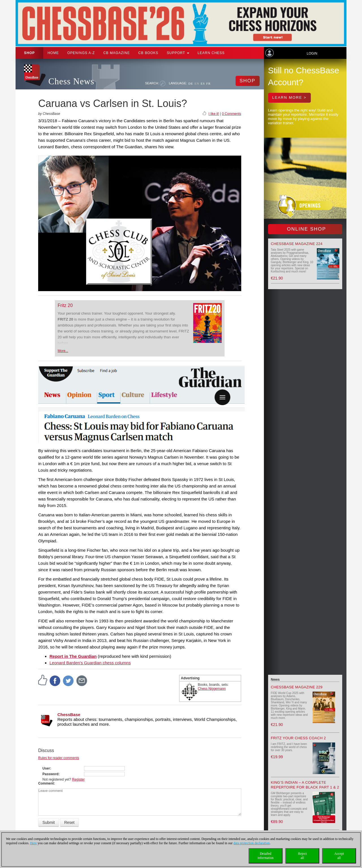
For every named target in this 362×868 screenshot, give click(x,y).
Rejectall (302, 856)
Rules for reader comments (59, 758)
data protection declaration (252, 843)
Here (34, 843)
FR (208, 83)
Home (53, 53)
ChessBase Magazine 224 (297, 244)
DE (191, 83)
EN (197, 83)
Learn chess (211, 53)
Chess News (71, 81)
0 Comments (231, 114)
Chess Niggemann (212, 689)
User (46, 768)
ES (203, 83)
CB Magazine (117, 53)
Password (50, 774)
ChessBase (69, 715)
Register (78, 779)
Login (312, 53)
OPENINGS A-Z (81, 53)
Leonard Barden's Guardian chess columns (90, 663)
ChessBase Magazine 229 (297, 687)
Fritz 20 (65, 305)
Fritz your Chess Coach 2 (299, 738)
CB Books (148, 53)
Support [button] (178, 53)
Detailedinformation (266, 856)
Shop (29, 53)
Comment (46, 783)
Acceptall (339, 856)
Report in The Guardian (73, 656)
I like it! (214, 114)
